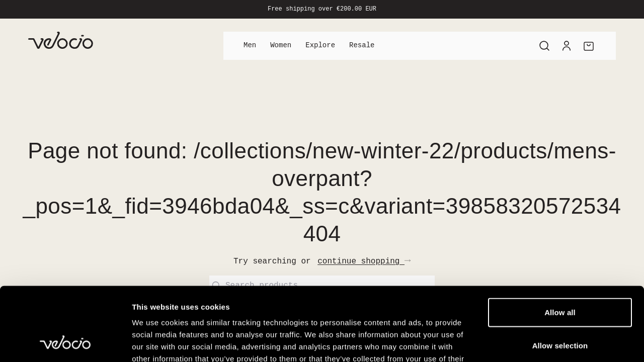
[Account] (567, 46)
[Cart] (589, 46)
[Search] (544, 46)
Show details (528, 342)
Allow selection (560, 276)
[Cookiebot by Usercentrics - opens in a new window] (65, 342)
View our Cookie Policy (210, 301)
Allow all (560, 243)
